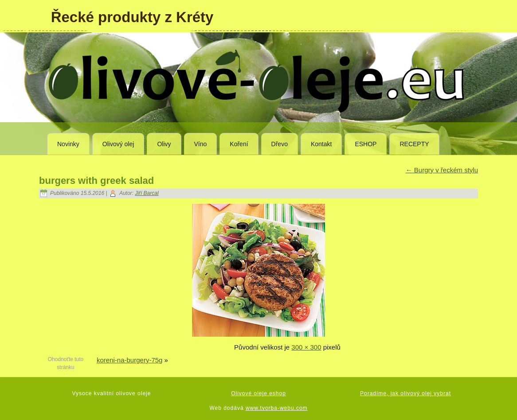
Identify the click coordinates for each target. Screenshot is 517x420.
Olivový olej (118, 144)
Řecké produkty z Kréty (132, 17)
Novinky (68, 144)
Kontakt (321, 144)
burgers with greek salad (96, 181)
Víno (201, 144)
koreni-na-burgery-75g (129, 360)
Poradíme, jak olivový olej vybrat (405, 393)
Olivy (164, 144)
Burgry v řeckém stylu (442, 170)
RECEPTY (414, 144)
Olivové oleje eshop (258, 393)
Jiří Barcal (147, 193)
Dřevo (280, 144)
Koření (239, 144)
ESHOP (366, 144)
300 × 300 (306, 347)
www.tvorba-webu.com (277, 408)
